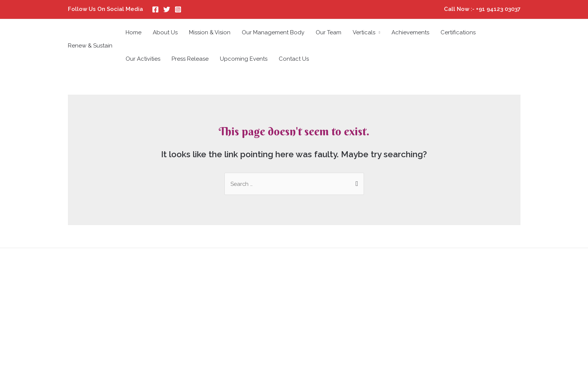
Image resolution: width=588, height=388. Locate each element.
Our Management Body (273, 32)
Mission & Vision (210, 32)
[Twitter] (167, 9)
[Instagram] (178, 9)
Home (134, 32)
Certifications (458, 32)
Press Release (190, 59)
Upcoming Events (244, 59)
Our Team (329, 32)
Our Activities (143, 59)
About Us (165, 32)
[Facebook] (155, 9)
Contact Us (294, 59)
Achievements (410, 32)
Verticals (364, 32)
